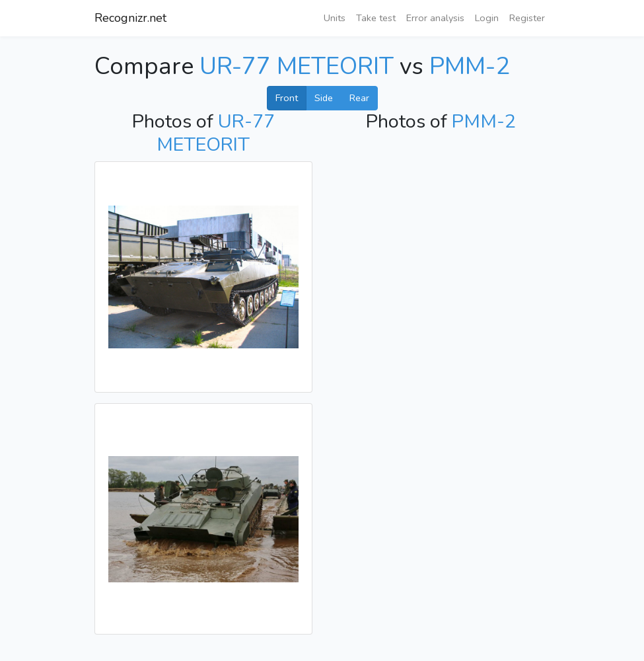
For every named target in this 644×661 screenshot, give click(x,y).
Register (527, 18)
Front (287, 98)
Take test (376, 18)
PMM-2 (470, 66)
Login (487, 18)
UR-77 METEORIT (297, 66)
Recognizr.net (130, 18)
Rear (359, 98)
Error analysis (435, 18)
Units (335, 18)
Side (324, 98)
